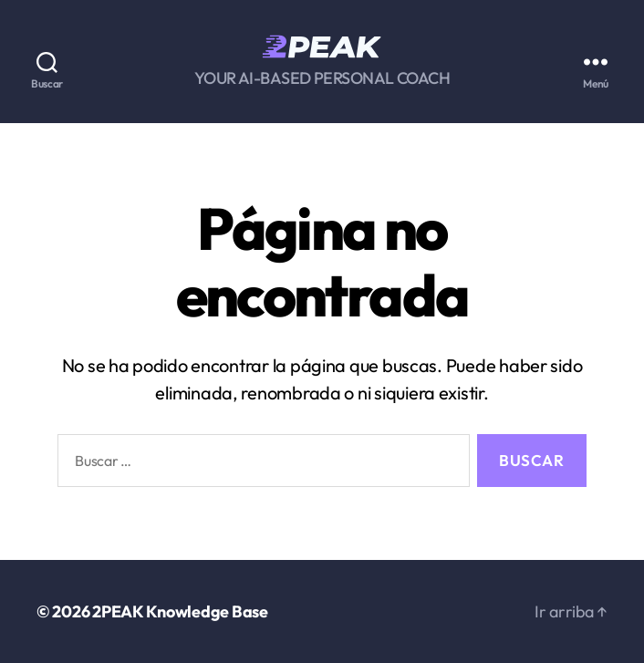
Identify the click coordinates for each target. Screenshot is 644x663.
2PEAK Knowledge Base (180, 611)
